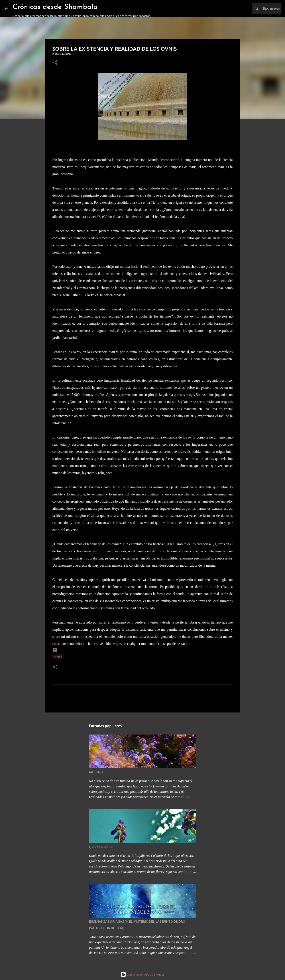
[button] (55, 63)
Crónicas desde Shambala (55, 7)
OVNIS (58, 657)
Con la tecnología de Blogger (142, 974)
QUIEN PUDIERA (101, 847)
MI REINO (96, 772)
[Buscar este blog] (258, 9)
